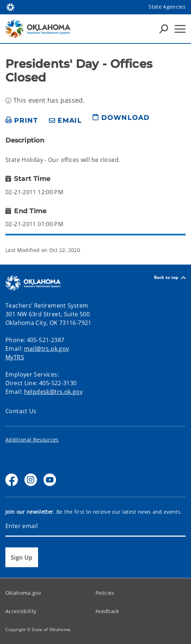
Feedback (107, 611)
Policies (105, 593)
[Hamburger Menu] (180, 29)
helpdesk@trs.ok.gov (53, 392)
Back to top (170, 278)
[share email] (65, 121)
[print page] (22, 121)
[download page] (121, 121)
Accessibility (21, 611)
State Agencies (167, 7)
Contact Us (21, 411)
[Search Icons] (164, 29)
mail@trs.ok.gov (47, 349)
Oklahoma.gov (23, 593)
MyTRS (15, 357)
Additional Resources (32, 440)
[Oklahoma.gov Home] (10, 7)
